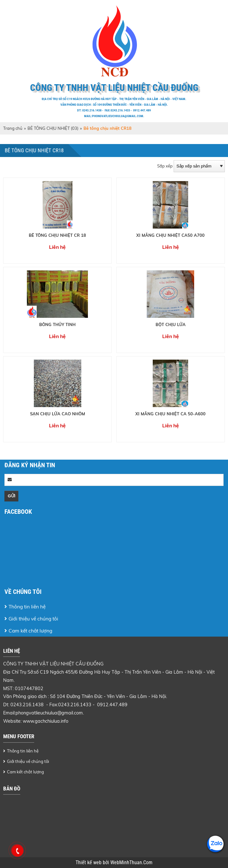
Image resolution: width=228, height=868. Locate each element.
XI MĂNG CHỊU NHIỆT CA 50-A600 (170, 414)
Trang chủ (13, 128)
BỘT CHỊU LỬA (171, 324)
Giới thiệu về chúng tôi (33, 619)
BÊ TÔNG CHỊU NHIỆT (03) (53, 128)
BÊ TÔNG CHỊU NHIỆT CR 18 (57, 235)
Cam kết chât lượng (30, 631)
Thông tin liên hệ (27, 607)
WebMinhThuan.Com (131, 863)
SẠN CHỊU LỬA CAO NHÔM (58, 414)
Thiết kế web (89, 863)
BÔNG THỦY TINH (57, 324)
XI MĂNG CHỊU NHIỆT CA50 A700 (170, 235)
